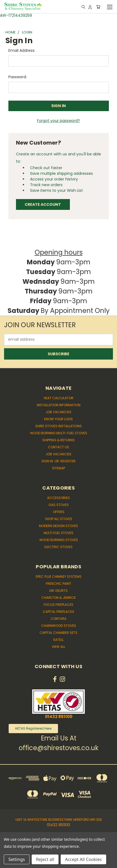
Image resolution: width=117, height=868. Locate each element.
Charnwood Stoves (59, 626)
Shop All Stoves (59, 519)
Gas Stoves (59, 505)
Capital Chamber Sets (58, 633)
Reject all (45, 859)
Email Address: (22, 50)
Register (68, 461)
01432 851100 (59, 717)
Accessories (58, 498)
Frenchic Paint (58, 584)
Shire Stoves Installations (58, 426)
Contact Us (58, 447)
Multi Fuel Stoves (58, 533)
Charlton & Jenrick (59, 598)
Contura (58, 619)
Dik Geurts (58, 591)
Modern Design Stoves (58, 526)
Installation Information (59, 405)
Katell (58, 640)
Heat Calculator (58, 398)
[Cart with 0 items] (98, 7)
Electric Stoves (58, 547)
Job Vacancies (58, 412)
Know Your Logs (58, 419)
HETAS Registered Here (33, 728)
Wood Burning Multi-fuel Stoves (59, 433)
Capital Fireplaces (58, 612)
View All (58, 647)
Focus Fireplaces (58, 605)
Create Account (43, 204)
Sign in (48, 461)
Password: (18, 77)
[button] (33, 729)
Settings (17, 859)
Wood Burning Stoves (59, 540)
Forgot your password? (58, 121)
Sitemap (58, 468)
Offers (59, 512)
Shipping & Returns (58, 440)
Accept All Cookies (83, 859)
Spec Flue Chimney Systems (58, 577)
